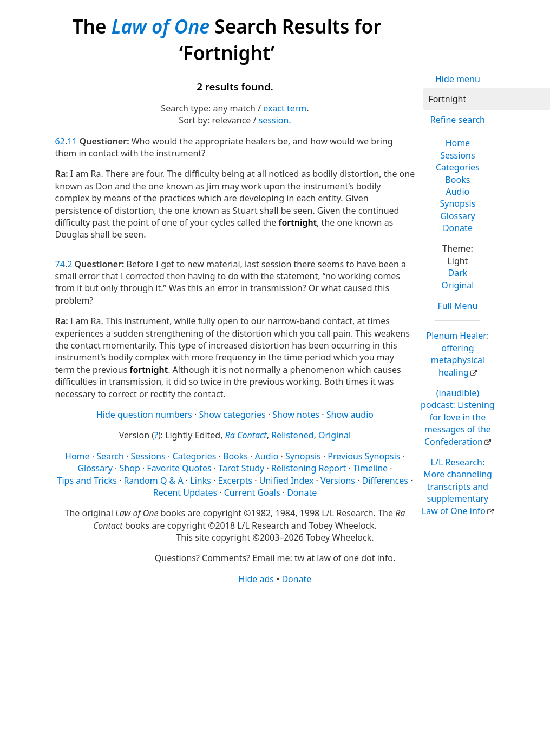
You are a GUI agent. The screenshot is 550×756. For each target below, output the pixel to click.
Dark (457, 273)
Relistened (292, 435)
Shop (130, 468)
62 (60, 141)
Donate (458, 228)
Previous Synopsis (364, 456)
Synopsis (457, 203)
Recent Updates (185, 492)
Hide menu (458, 79)
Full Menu (457, 306)
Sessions (458, 155)
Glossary (458, 216)
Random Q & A (153, 481)
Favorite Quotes (179, 468)
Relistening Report (309, 468)
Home (458, 143)
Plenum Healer (458, 354)
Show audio (350, 415)
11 (72, 141)
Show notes (296, 415)
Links (201, 481)
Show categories (233, 415)
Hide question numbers (144, 415)
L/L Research (457, 487)
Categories (458, 167)
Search (110, 456)
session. (275, 120)
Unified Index (287, 481)
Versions (338, 481)
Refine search (458, 120)
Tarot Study (241, 468)
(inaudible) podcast (458, 417)
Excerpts (235, 481)
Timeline (370, 468)
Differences (385, 481)
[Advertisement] (272, 669)
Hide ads (257, 579)
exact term (285, 108)
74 (60, 264)
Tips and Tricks (87, 481)
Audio (458, 192)
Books (457, 180)
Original (457, 285)
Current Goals (252, 492)
